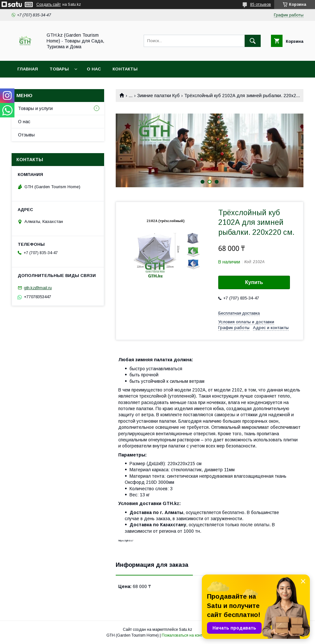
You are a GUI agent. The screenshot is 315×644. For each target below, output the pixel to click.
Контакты (125, 69)
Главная (28, 69)
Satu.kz (186, 630)
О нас (94, 69)
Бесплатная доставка (239, 313)
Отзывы (26, 135)
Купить (254, 282)
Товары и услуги (35, 108)
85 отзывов (261, 5)
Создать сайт (49, 5)
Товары (59, 69)
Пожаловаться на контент (185, 635)
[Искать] (253, 41)
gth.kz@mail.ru (38, 288)
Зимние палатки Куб (158, 96)
